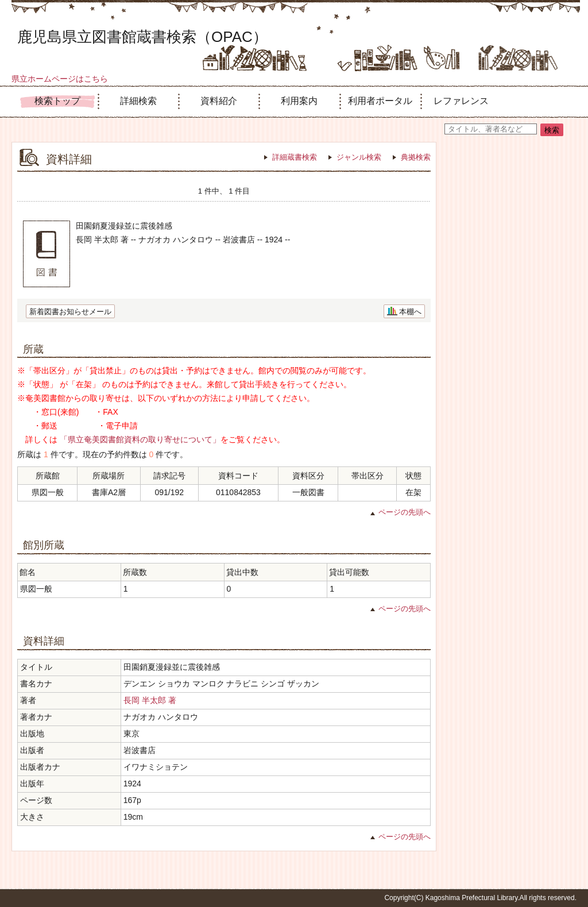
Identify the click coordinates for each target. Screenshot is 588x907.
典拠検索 (416, 157)
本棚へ (410, 312)
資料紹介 (219, 101)
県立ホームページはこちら (60, 79)
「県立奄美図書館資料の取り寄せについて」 (140, 439)
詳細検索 (138, 101)
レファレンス (461, 101)
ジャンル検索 (359, 157)
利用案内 (299, 101)
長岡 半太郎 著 (150, 700)
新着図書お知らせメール (70, 312)
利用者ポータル (380, 101)
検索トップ (57, 101)
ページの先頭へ (405, 512)
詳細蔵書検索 (295, 157)
